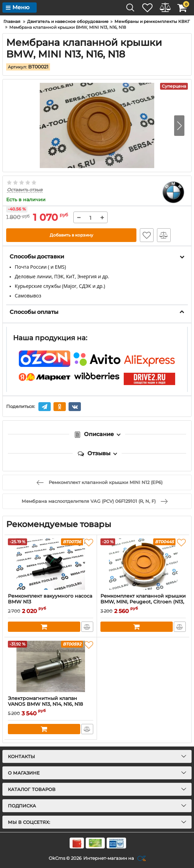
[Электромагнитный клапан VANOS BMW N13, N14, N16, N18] (51, 666)
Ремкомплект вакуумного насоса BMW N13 (50, 599)
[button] (179, 125)
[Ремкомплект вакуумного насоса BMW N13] (51, 564)
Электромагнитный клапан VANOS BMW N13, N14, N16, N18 (45, 701)
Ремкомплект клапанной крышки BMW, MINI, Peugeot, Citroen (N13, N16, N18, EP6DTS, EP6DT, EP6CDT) (143, 602)
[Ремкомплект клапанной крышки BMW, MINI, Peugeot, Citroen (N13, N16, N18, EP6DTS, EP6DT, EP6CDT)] (143, 564)
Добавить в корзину (71, 235)
